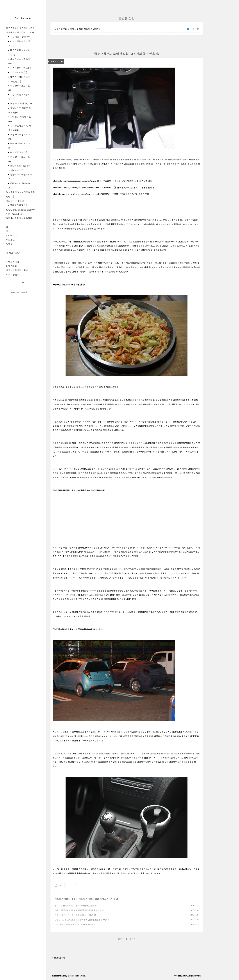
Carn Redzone (23, 18)
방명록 (9, 244)
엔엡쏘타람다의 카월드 (17, 270)
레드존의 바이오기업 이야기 (21, 28)
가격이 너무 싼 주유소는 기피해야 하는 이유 (74, 915)
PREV (120, 939)
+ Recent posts (58, 958)
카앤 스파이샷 (18, 72)
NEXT (133, 939)
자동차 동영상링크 (21, 68)
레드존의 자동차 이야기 (20, 32)
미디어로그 (11, 235)
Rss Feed (55, 976)
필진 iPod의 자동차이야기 (19, 218)
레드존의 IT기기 (15, 201)
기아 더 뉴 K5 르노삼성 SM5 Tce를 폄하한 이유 (74, 924)
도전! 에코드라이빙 (21, 103)
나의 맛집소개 (14, 214)
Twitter (64, 976)
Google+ (84, 976)
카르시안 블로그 (14, 275)
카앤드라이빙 (12, 262)
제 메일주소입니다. (15, 253)
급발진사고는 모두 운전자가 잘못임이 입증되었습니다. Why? (80, 920)
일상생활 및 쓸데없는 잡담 (21, 210)
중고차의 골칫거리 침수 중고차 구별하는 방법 (74, 905)
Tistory (185, 976)
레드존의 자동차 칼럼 (89, 899)
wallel (199, 976)
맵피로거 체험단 (19, 205)
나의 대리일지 (18, 152)
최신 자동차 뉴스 (20, 37)
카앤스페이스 (12, 266)
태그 (8, 231)
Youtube (78, 976)
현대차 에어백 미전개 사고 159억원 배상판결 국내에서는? (79, 910)
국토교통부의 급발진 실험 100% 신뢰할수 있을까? (77, 29)
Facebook (70, 976)
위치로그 (10, 240)
